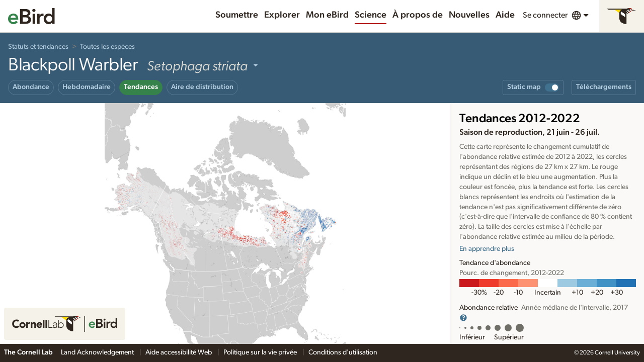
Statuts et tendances (38, 47)
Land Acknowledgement (98, 352)
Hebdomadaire (87, 87)
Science (371, 15)
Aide (505, 15)
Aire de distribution (202, 87)
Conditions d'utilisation (343, 352)
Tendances (141, 87)
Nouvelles (469, 15)
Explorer (282, 15)
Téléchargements (604, 87)
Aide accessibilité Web (179, 352)
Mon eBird (327, 15)
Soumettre (237, 15)
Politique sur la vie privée (261, 352)
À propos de (418, 15)
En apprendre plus (487, 249)
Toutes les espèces (107, 47)
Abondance (31, 87)
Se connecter (545, 15)
